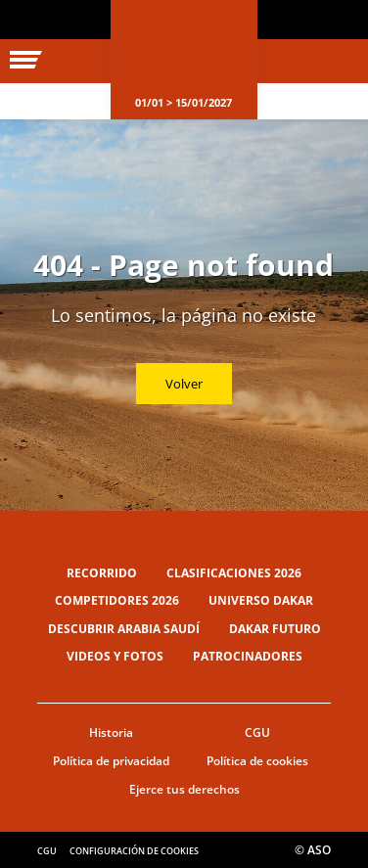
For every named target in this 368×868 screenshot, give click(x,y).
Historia (111, 732)
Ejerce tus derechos (184, 789)
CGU (257, 732)
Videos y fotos (115, 656)
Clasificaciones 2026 (234, 573)
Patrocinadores (248, 656)
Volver (184, 384)
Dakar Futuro (275, 629)
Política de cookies (257, 761)
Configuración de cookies (134, 851)
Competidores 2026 (117, 600)
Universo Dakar (261, 600)
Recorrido (102, 573)
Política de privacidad (111, 761)
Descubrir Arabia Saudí (124, 629)
